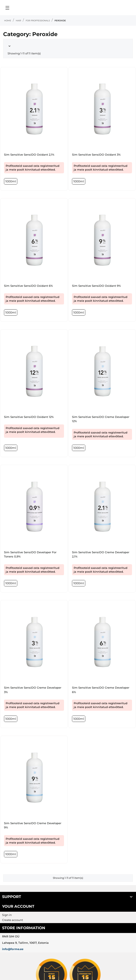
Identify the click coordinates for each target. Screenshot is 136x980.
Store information (24, 928)
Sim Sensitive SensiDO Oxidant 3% (96, 155)
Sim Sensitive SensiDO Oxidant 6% (28, 286)
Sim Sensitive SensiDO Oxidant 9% (96, 286)
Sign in (7, 915)
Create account (13, 920)
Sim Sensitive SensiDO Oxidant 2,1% (29, 155)
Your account (18, 906)
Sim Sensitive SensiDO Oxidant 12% (29, 417)
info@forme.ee (13, 949)
